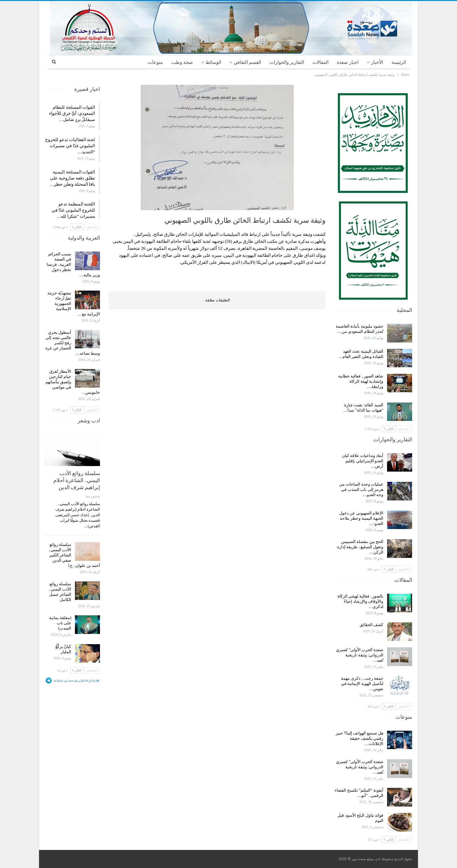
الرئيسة (399, 62)
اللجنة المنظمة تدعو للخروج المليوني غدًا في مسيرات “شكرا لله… (73, 210)
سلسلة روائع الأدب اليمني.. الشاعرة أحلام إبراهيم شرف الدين (77, 480)
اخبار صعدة (348, 62)
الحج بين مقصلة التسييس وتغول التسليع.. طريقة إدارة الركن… (360, 547)
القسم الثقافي (247, 62)
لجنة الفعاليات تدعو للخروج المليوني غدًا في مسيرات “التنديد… (70, 146)
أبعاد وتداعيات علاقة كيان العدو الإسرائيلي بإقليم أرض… (363, 461)
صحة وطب (182, 62)
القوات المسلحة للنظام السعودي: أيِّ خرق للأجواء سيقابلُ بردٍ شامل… (72, 113)
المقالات (320, 62)
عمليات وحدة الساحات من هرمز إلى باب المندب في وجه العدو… (361, 490)
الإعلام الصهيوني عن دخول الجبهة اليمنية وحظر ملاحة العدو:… (361, 518)
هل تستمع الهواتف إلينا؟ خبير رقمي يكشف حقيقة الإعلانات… (360, 738)
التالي (389, 429)
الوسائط (213, 62)
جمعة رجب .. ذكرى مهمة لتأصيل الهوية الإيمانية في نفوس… (362, 684)
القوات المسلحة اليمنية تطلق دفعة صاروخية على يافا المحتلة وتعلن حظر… (72, 178)
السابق (404, 429)
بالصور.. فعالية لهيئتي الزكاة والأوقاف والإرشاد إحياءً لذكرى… (361, 601)
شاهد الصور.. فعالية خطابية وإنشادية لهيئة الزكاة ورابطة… (361, 381)
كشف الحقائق (371, 625)
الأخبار (377, 62)
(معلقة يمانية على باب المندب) (60, 623)
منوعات (155, 62)
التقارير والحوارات (287, 62)
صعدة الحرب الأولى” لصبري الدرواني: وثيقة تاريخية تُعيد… (360, 655)
